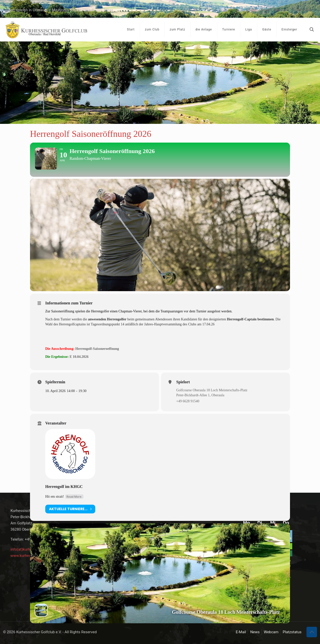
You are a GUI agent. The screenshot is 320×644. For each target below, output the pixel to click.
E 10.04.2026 (79, 368)
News (265, 10)
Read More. (74, 507)
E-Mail (251, 10)
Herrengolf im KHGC (64, 497)
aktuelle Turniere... (70, 520)
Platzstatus (303, 10)
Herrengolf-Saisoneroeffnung (97, 359)
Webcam (282, 10)
